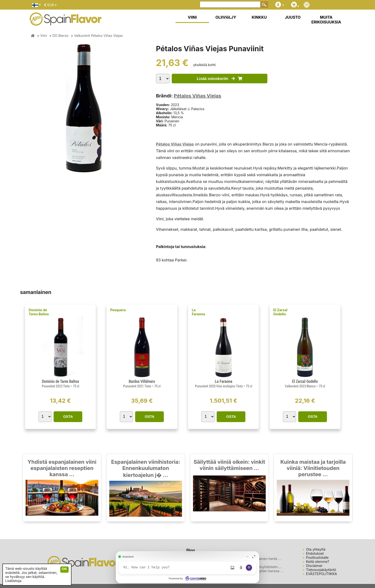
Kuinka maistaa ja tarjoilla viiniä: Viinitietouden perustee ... (313, 468)
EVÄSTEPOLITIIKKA (322, 574)
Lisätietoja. (14, 581)
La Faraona (198, 312)
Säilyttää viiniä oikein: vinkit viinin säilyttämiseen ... (229, 465)
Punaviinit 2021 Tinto (138, 386)
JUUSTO (293, 17)
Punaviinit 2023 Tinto (56, 386)
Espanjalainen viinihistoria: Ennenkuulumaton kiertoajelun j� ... (146, 468)
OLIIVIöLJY (226, 17)
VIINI (192, 17)
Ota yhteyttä (316, 549)
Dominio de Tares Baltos (39, 312)
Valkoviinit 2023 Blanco (301, 386)
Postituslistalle (317, 557)
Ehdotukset (315, 553)
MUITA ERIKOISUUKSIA (326, 20)
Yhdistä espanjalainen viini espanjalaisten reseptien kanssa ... (62, 468)
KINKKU (259, 17)
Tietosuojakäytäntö (321, 570)
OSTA (68, 416)
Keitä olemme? (318, 562)
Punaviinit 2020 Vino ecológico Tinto (219, 386)
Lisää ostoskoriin (220, 79)
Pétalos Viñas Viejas (198, 96)
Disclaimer (314, 566)
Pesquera (118, 310)
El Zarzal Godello (280, 312)
